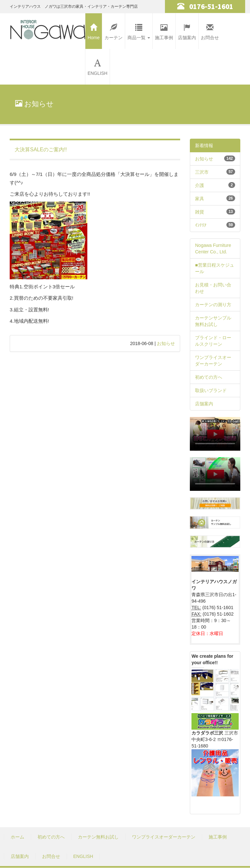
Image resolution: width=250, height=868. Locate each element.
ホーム (17, 837)
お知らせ (166, 343)
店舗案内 (187, 30)
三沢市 (202, 172)
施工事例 (164, 30)
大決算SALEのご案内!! (41, 150)
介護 (200, 185)
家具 (200, 199)
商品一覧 (139, 30)
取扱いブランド (211, 390)
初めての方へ (209, 377)
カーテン (114, 30)
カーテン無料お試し (98, 837)
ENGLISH (98, 66)
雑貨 (200, 212)
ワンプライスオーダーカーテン (164, 837)
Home (94, 30)
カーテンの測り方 (213, 305)
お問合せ (210, 30)
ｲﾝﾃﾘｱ (201, 225)
